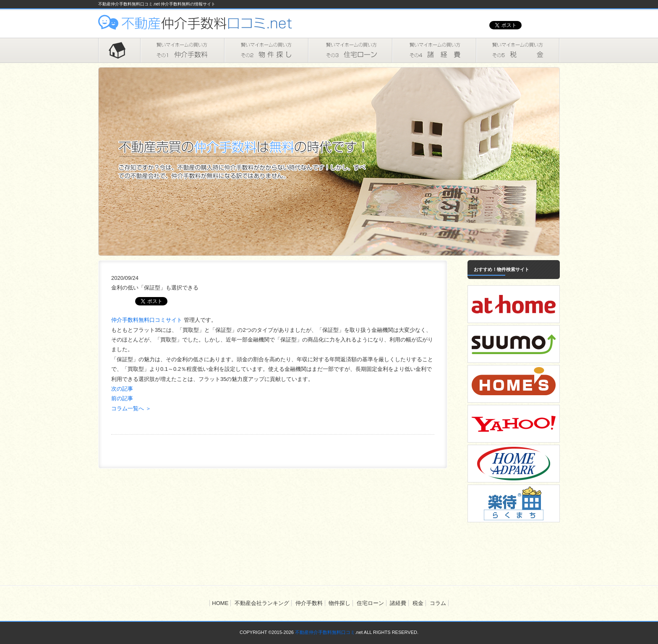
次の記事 (122, 389)
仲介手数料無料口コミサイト (148, 320)
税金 (518, 50)
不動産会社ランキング (262, 603)
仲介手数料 (182, 50)
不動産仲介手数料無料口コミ (325, 632)
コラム (438, 603)
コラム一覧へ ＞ (131, 408)
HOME (119, 50)
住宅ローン (350, 50)
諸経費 (434, 50)
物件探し (266, 50)
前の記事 (122, 398)
